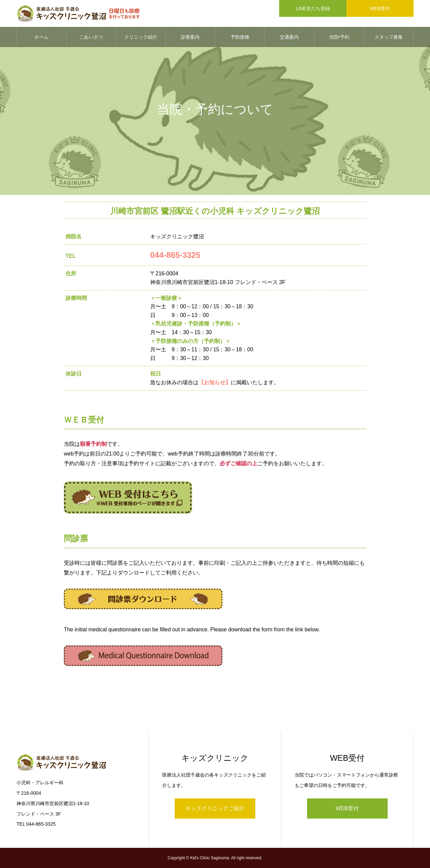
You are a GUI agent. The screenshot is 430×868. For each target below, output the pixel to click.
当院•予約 (339, 37)
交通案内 (289, 37)
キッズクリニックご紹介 (215, 808)
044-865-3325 (175, 255)
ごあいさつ (91, 37)
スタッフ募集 (389, 37)
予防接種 (240, 37)
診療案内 (190, 37)
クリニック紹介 (141, 37)
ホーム (41, 37)
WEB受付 (347, 808)
